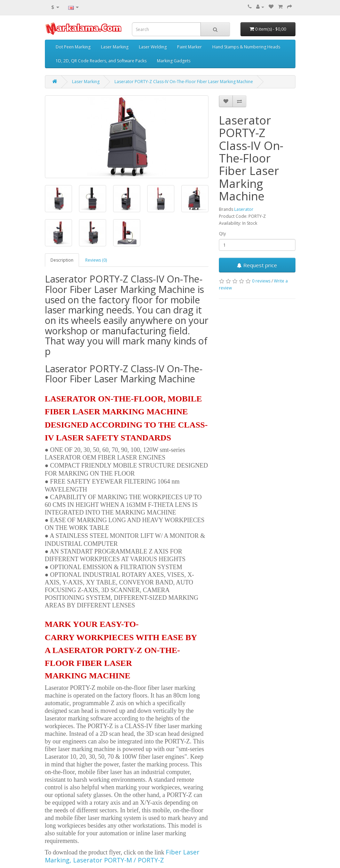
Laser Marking (115, 47)
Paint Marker (189, 47)
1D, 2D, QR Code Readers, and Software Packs (101, 61)
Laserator (244, 209)
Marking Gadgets (174, 61)
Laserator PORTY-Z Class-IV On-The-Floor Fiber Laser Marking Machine (184, 82)
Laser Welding (153, 47)
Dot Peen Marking (73, 47)
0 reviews (261, 281)
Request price (257, 265)
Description (62, 260)
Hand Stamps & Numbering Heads (246, 47)
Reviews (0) (96, 260)
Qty (222, 234)
